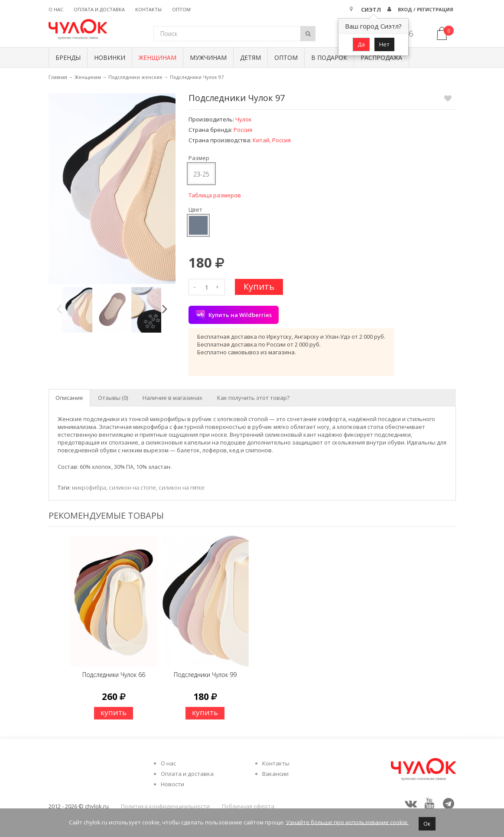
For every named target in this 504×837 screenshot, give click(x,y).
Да (361, 44)
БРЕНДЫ (68, 57)
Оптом (181, 9)
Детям (250, 57)
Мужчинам (208, 57)
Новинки (110, 57)
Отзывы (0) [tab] (113, 398)
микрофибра (89, 487)
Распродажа (381, 57)
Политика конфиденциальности (165, 806)
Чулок (244, 119)
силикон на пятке (182, 487)
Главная (58, 77)
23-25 (201, 174)
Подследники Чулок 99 (205, 675)
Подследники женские (135, 77)
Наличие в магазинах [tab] (172, 398)
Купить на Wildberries (234, 315)
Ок (427, 824)
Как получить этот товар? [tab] (253, 398)
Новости (172, 784)
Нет (384, 44)
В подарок (329, 57)
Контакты (148, 9)
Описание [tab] (69, 398)
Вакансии (275, 774)
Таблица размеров (215, 195)
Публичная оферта (248, 806)
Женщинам (158, 57)
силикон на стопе (132, 487)
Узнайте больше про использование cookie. (347, 822)
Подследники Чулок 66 (114, 675)
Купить (259, 286)
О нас (56, 9)
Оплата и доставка (99, 9)
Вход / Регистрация (426, 9)
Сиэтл (371, 10)
